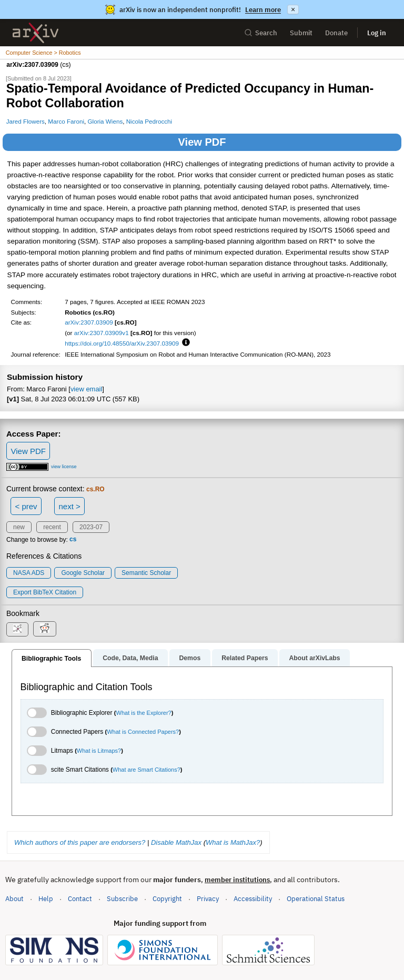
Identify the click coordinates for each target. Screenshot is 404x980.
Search (261, 33)
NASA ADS (29, 573)
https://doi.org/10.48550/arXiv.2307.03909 (122, 343)
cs (73, 540)
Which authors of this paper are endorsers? (80, 842)
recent (52, 527)
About (14, 899)
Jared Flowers (26, 121)
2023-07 (91, 527)
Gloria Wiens (105, 121)
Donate (336, 33)
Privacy (208, 899)
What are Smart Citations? (147, 770)
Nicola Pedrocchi (149, 121)
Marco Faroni (66, 121)
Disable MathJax (176, 842)
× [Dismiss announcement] (293, 9)
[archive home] (36, 33)
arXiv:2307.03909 (89, 322)
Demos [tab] (190, 658)
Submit (301, 33)
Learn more (263, 10)
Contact (80, 899)
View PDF (202, 142)
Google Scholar (83, 573)
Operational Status (316, 898)
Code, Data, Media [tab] (130, 658)
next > (69, 506)
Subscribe (122, 899)
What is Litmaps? (99, 751)
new (19, 527)
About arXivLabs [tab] (314, 658)
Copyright (167, 899)
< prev (26, 506)
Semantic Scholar (146, 573)
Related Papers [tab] (245, 658)
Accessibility (253, 899)
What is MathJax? (233, 842)
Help (46, 899)
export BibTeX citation (45, 592)
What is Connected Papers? (143, 732)
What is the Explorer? (144, 713)
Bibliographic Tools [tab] (51, 659)
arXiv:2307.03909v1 (102, 333)
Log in (377, 33)
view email (86, 389)
